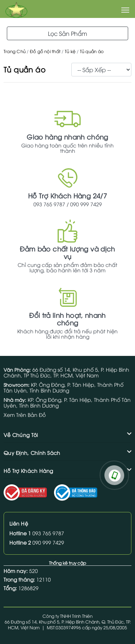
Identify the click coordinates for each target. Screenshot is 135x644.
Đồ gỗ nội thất (45, 51)
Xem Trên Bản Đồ (25, 415)
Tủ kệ (70, 51)
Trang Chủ (15, 51)
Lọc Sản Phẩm (67, 33)
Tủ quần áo (92, 51)
